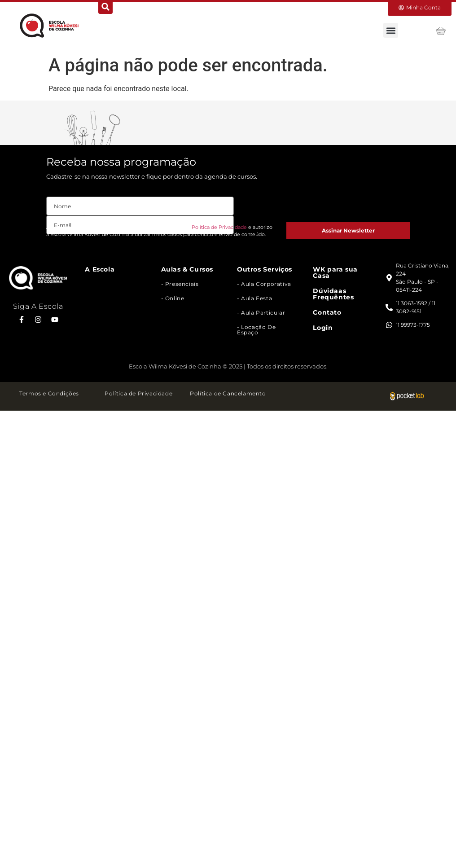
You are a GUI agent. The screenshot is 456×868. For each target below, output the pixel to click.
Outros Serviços (265, 269)
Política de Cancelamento (228, 393)
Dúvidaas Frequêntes (333, 294)
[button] (391, 30)
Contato (327, 312)
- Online (173, 298)
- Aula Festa (254, 298)
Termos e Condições (49, 393)
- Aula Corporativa (264, 284)
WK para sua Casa (335, 272)
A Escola (100, 269)
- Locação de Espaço (256, 330)
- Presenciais (180, 284)
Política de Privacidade (219, 227)
